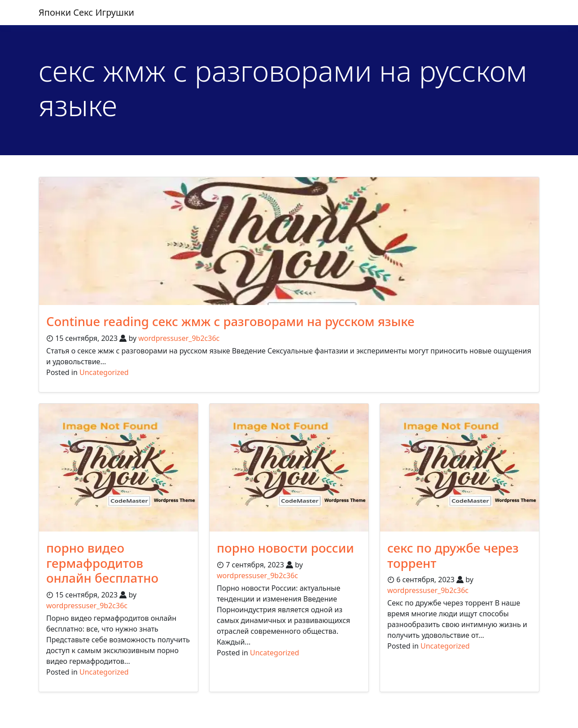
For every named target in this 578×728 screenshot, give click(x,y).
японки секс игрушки (86, 12)
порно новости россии (287, 548)
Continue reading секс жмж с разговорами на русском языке (233, 321)
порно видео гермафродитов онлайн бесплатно (103, 563)
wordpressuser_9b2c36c (179, 338)
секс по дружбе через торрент (454, 555)
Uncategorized (104, 372)
